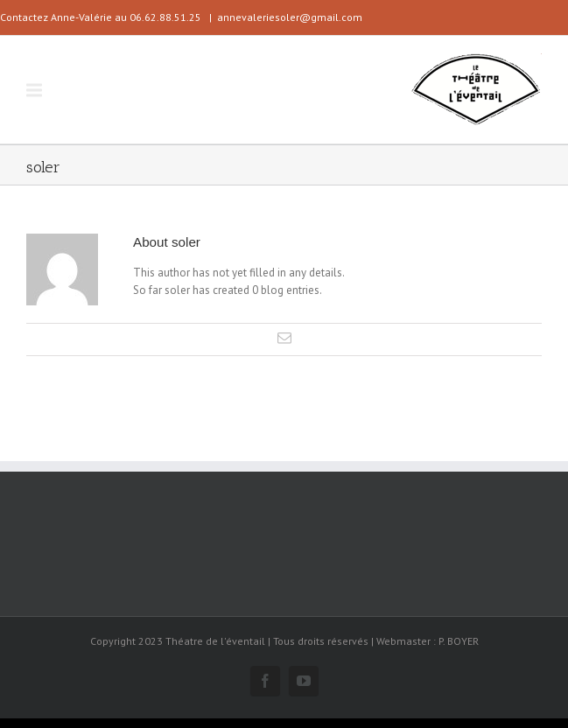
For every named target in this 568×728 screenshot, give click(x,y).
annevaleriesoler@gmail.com (290, 17)
